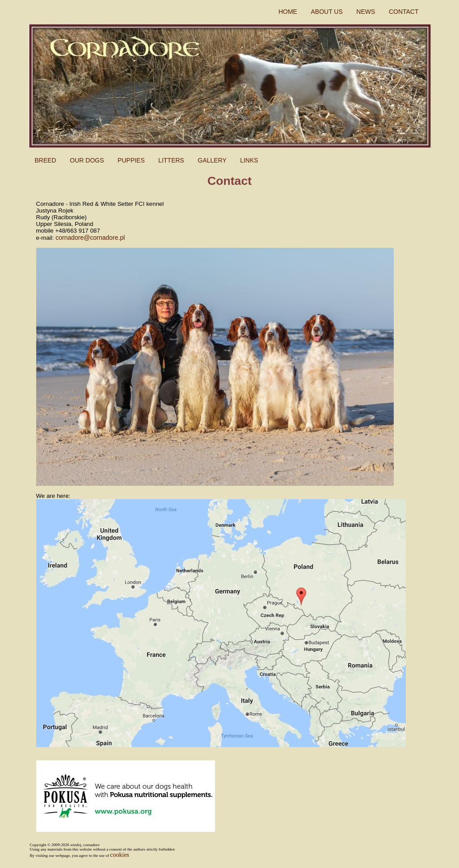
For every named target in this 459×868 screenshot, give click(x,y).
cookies (120, 855)
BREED (46, 160)
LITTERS (172, 160)
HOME (289, 12)
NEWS (366, 12)
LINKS (249, 160)
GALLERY (213, 160)
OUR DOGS (88, 160)
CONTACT (404, 12)
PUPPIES (132, 160)
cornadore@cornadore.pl (90, 238)
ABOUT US (327, 12)
